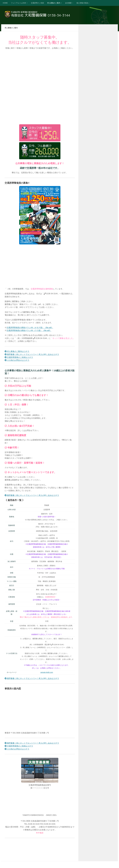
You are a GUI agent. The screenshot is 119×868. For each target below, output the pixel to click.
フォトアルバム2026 (18, 3)
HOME (5, 3)
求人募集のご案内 (54, 3)
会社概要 (68, 3)
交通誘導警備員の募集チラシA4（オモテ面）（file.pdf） (30, 328)
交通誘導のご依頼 (37, 3)
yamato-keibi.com (47, 672)
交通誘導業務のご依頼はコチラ (19, 357)
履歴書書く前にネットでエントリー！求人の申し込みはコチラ (32, 354)
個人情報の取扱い (83, 3)
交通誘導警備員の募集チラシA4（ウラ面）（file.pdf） (29, 330)
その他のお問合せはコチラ (17, 360)
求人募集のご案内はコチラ (17, 351)
